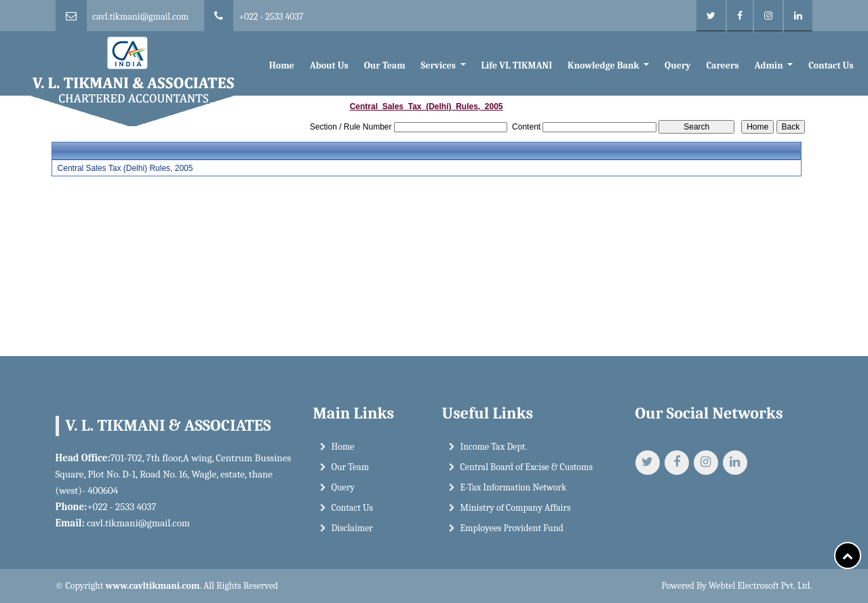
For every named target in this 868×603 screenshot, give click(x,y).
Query (677, 65)
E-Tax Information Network (514, 487)
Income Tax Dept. (494, 447)
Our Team (385, 65)
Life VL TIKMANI (516, 65)
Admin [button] (769, 65)
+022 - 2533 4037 (271, 17)
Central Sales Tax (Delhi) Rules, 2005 (125, 168)
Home (282, 65)
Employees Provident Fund (512, 528)
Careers (722, 65)
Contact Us (831, 65)
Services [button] (440, 65)
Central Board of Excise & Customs (527, 467)
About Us (329, 65)
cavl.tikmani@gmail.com (140, 17)
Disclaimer (352, 528)
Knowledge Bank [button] (605, 65)
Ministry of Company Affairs (516, 508)
